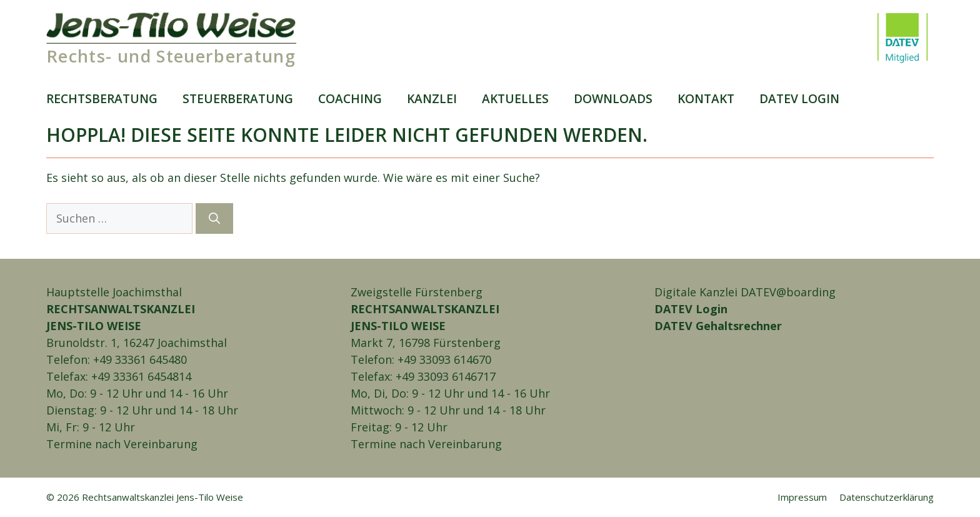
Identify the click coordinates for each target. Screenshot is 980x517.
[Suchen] (214, 218)
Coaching (350, 98)
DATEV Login (691, 309)
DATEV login (799, 98)
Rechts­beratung (102, 98)
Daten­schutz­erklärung (887, 497)
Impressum (802, 497)
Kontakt (706, 98)
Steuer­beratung (238, 98)
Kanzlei (432, 98)
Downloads (613, 98)
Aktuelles (515, 98)
